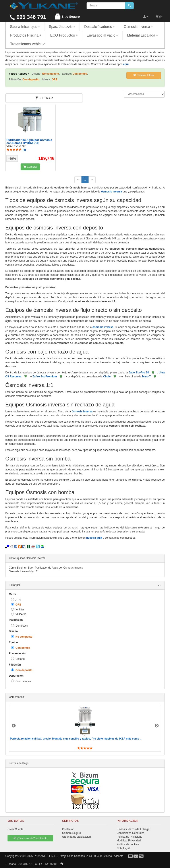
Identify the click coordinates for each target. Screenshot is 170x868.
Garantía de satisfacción (76, 837)
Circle (107, 377)
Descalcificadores (99, 27)
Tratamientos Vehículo (28, 44)
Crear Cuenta (15, 829)
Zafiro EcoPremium (45, 377)
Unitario (18, 659)
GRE (16, 605)
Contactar (68, 829)
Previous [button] (14, 726)
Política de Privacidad (129, 837)
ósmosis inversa (112, 192)
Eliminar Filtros (144, 75)
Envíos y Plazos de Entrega (133, 829)
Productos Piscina (26, 35)
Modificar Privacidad (129, 841)
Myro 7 (146, 377)
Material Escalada (143, 35)
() (16, 150)
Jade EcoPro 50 (139, 373)
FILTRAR (44, 98)
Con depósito (22, 670)
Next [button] (157, 726)
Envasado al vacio (102, 35)
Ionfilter (18, 609)
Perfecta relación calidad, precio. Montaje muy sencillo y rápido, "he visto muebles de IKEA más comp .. (76, 739)
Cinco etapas (21, 681)
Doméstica (20, 626)
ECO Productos (64, 35)
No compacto (22, 637)
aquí (126, 64)
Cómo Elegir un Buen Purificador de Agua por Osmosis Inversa (46, 568)
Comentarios (16, 697)
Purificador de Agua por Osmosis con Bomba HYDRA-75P (29, 141)
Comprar (30, 167)
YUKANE (19, 614)
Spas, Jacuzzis (62, 27)
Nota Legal (123, 848)
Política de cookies (128, 844)
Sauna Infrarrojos (25, 27)
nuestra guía (94, 538)
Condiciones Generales (130, 833)
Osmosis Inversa (138, 27)
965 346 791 (28, 17)
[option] (85, 728)
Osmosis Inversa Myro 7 (23, 571)
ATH (16, 600)
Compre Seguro (72, 833)
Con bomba (21, 648)
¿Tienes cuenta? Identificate (30, 838)
